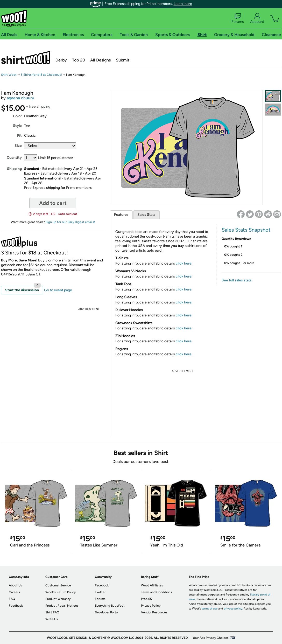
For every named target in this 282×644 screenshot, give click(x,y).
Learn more (183, 4)
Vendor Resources (154, 612)
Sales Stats (146, 215)
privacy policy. (233, 609)
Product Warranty (58, 599)
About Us (15, 585)
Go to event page (58, 290)
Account (257, 18)
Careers (14, 592)
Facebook (102, 585)
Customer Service (58, 585)
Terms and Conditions (157, 592)
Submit (123, 60)
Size (18, 146)
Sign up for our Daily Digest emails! (70, 222)
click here (184, 263)
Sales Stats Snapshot (246, 230)
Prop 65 (146, 599)
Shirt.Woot (26, 58)
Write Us (52, 619)
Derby (61, 60)
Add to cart (53, 203)
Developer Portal (107, 612)
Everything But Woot (110, 606)
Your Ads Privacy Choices (211, 638)
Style (17, 126)
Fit (19, 136)
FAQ (12, 599)
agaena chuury (20, 98)
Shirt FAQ (52, 612)
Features (121, 215)
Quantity (14, 158)
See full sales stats (237, 280)
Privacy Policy (151, 606)
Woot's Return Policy (61, 592)
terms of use (210, 609)
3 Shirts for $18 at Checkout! (41, 75)
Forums (238, 18)
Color (17, 116)
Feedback (16, 606)
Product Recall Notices (62, 606)
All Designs (100, 60)
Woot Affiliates (152, 585)
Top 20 (79, 60)
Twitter (100, 592)
